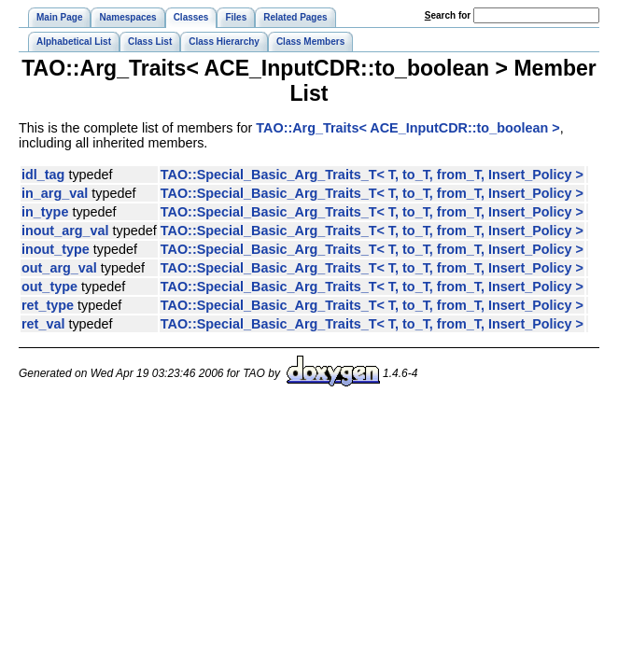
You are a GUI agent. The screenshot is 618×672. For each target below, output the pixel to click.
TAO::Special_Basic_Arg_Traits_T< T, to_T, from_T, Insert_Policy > (372, 175)
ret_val (43, 324)
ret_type (48, 305)
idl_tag (43, 175)
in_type (45, 212)
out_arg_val (59, 268)
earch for (448, 15)
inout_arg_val (65, 231)
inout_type (56, 249)
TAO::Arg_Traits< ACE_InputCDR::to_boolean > (407, 128)
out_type (49, 287)
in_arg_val (55, 193)
